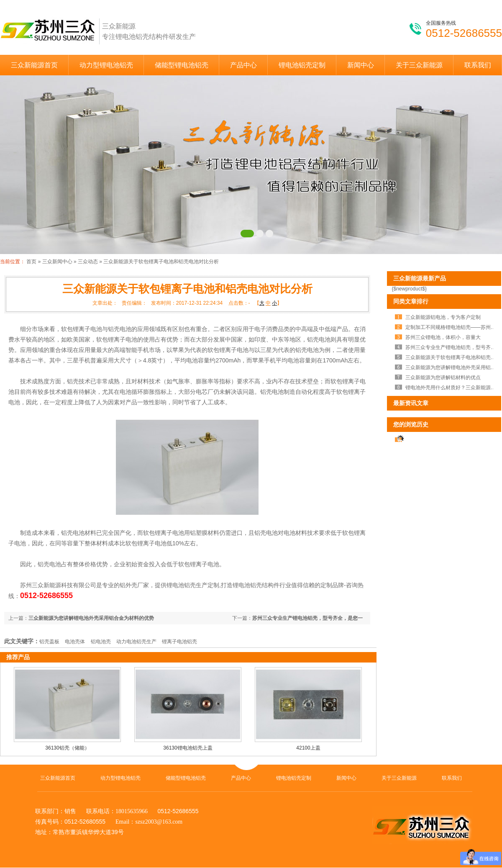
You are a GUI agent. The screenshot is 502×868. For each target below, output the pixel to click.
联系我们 (478, 65)
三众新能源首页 (34, 65)
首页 (31, 262)
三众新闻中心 (57, 262)
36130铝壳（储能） (67, 748)
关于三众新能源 (419, 65)
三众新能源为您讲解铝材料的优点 (443, 378)
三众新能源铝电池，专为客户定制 (443, 317)
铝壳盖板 (49, 642)
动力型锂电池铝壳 (106, 65)
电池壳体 (75, 642)
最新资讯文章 (411, 403)
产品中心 (243, 65)
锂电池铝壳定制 (302, 65)
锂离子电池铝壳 (179, 642)
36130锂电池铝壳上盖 (188, 748)
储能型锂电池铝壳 (182, 65)
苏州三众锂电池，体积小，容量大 (443, 337)
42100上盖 (308, 748)
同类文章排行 (411, 301)
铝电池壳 (101, 642)
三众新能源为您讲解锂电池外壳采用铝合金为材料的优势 (91, 618)
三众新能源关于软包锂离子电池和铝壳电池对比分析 (161, 262)
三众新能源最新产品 (420, 278)
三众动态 (88, 262)
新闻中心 (361, 65)
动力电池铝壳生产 (136, 642)
